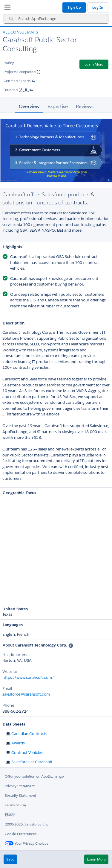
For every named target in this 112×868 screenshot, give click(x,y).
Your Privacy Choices (26, 843)
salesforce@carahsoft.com (26, 694)
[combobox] (56, 19)
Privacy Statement (20, 786)
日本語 (10, 815)
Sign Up (74, 7)
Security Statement (20, 795)
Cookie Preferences (21, 834)
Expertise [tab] (58, 106)
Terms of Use (15, 805)
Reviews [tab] (85, 106)
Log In (98, 7)
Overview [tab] (29, 106)
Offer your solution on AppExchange (34, 776)
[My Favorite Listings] (6, 8)
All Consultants (20, 32)
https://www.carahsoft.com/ (28, 677)
